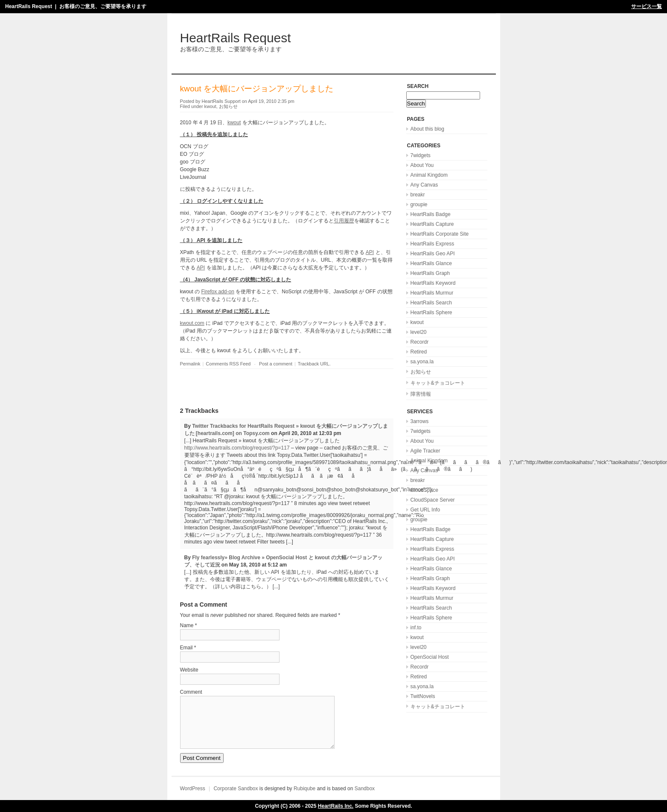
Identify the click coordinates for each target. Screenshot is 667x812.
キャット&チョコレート (438, 383)
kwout (210, 106)
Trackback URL (314, 364)
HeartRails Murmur (432, 293)
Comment (191, 692)
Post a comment (276, 364)
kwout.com (192, 323)
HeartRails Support (221, 101)
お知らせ (228, 106)
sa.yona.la (422, 362)
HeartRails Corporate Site (440, 234)
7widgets (421, 155)
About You (422, 165)
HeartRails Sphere (431, 313)
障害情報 (421, 394)
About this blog (427, 129)
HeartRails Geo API (433, 254)
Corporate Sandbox (236, 789)
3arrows (420, 421)
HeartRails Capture (432, 224)
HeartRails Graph (430, 273)
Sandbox (365, 789)
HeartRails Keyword (433, 283)
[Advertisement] (280, 388)
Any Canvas (424, 185)
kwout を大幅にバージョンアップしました (257, 89)
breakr (418, 195)
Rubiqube (304, 789)
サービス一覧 (647, 6)
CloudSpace (424, 490)
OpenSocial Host (430, 657)
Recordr (420, 342)
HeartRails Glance (431, 263)
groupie (419, 204)
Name (187, 625)
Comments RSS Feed (228, 364)
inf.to (416, 628)
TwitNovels (423, 696)
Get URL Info (425, 510)
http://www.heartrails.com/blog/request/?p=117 (237, 448)
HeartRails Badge (431, 214)
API (370, 252)
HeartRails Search (431, 303)
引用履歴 (344, 221)
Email (186, 648)
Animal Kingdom (429, 175)
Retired (419, 352)
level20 (419, 332)
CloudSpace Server (433, 500)
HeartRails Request (29, 6)
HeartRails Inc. (336, 806)
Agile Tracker (425, 451)
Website (189, 670)
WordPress (193, 789)
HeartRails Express (433, 244)
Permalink (190, 364)
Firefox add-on (218, 292)
